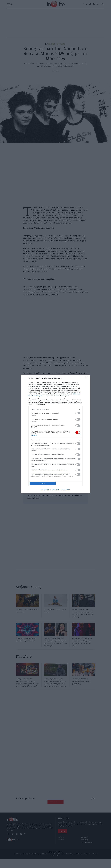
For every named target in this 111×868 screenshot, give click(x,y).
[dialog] (55, 434)
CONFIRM (43, 483)
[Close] (87, 378)
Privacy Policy (66, 490)
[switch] (78, 413)
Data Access (55, 490)
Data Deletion (45, 490)
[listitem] (55, 409)
